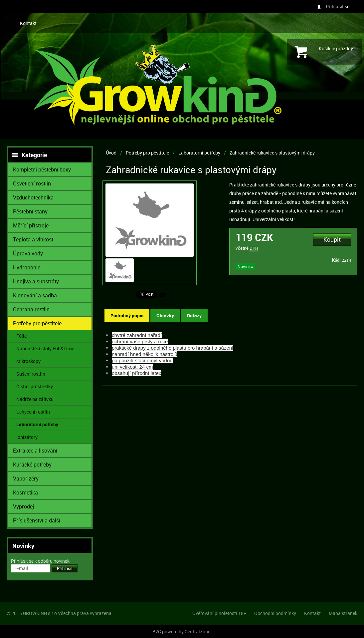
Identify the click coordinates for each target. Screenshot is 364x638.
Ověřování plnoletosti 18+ (219, 613)
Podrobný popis (127, 316)
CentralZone (197, 632)
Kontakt (28, 23)
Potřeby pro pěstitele (147, 153)
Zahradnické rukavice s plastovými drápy (272, 153)
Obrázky (165, 316)
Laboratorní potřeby (199, 153)
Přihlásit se (338, 6)
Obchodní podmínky (275, 613)
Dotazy (194, 316)
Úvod (111, 153)
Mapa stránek (343, 613)
